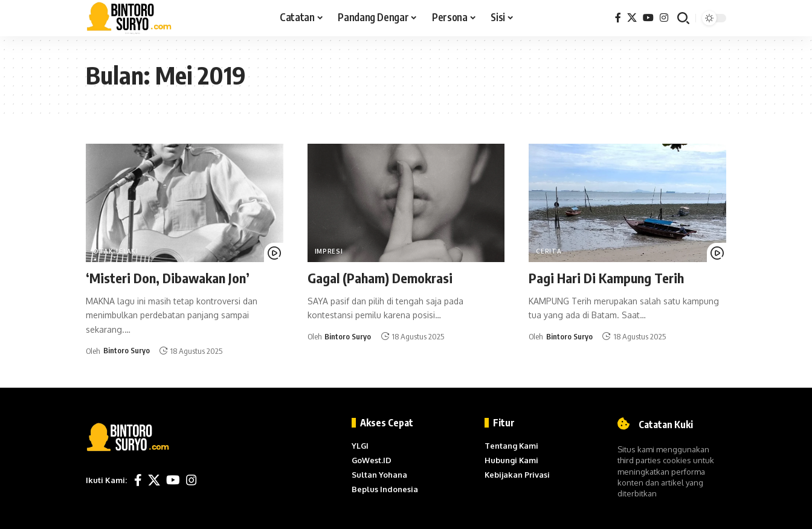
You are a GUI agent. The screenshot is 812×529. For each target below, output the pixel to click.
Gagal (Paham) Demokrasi (380, 278)
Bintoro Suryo (127, 351)
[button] (683, 18)
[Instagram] (664, 18)
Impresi (329, 251)
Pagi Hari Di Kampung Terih (606, 278)
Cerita (549, 251)
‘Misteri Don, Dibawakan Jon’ (168, 278)
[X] (632, 18)
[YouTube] (648, 18)
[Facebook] (618, 18)
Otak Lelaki (116, 251)
